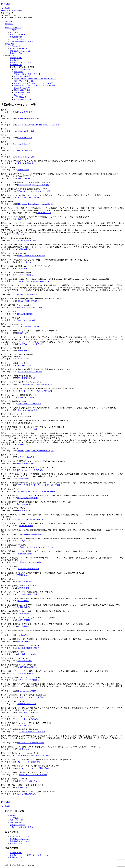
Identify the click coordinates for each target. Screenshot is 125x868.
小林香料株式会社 (25, 219)
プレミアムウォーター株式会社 (30, 344)
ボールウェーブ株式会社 (28, 719)
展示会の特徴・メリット (19, 46)
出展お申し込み (16, 53)
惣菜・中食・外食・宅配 (24, 81)
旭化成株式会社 (24, 614)
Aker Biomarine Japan (26, 397)
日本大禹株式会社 (25, 582)
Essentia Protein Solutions (27, 295)
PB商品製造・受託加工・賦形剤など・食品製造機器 (35, 86)
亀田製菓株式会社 (25, 641)
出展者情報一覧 (16, 65)
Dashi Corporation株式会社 (28, 691)
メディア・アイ (24, 541)
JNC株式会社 (23, 268)
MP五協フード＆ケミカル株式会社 (32, 256)
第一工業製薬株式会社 (27, 378)
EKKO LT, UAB (24, 359)
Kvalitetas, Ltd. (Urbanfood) (28, 241)
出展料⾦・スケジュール (19, 49)
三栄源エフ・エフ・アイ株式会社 (31, 697)
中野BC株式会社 (25, 350)
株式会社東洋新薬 (25, 661)
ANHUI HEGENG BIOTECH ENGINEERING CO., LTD (39, 125)
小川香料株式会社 (25, 607)
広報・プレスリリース (19, 35)
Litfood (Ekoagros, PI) (26, 157)
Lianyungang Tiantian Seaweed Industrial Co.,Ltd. (36, 204)
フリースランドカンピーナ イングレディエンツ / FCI (39, 485)
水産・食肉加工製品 (22, 76)
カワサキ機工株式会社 (27, 794)
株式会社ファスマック (27, 262)
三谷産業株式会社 (25, 620)
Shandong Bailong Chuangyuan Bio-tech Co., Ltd (36, 451)
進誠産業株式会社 (25, 554)
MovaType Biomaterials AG (28, 320)
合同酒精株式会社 (25, 249)
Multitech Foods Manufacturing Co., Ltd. (32, 519)
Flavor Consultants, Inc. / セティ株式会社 (33, 185)
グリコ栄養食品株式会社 (27, 594)
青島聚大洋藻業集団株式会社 (29, 327)
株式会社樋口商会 (25, 178)
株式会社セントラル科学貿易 (29, 562)
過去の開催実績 (16, 37)
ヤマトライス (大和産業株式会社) (31, 743)
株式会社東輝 (23, 626)
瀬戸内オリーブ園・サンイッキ (30, 781)
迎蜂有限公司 (24, 588)
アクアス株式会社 (44, 213)
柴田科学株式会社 (26, 526)
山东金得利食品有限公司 (28, 667)
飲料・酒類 (19, 72)
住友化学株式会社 (25, 504)
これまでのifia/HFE (17, 825)
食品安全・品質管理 (22, 88)
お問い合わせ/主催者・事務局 (21, 42)
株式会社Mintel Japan (26, 463)
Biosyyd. (21, 234)
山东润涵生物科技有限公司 (29, 118)
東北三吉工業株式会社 (26, 163)
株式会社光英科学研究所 (28, 498)
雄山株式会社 (23, 635)
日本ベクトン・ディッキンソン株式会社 (34, 191)
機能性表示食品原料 (22, 90)
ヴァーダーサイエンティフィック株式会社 (35, 391)
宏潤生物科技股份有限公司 (29, 648)
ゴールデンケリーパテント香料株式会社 (34, 768)
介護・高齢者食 (20, 97)
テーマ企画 (14, 32)
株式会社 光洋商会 (25, 314)
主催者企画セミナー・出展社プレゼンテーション (29, 855)
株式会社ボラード (25, 333)
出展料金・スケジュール (19, 839)
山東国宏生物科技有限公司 (28, 569)
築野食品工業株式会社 (27, 704)
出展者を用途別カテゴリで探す (22, 67)
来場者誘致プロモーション (20, 51)
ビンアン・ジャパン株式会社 (29, 198)
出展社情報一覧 (16, 857)
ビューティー (19, 95)
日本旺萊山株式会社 (26, 131)
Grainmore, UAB (24, 365)
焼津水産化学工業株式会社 (29, 712)
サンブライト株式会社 (27, 112)
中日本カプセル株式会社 (27, 410)
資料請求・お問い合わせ (12, 11)
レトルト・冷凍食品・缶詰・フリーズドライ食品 (33, 83)
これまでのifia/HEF (17, 39)
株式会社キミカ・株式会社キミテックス (39, 384)
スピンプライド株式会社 (28, 429)
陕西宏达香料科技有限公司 (29, 301)
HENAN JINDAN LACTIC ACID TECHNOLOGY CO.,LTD (40, 491)
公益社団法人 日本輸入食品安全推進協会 (34, 755)
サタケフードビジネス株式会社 (30, 372)
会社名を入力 (24, 749)
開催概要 (13, 30)
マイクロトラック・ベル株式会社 (32, 732)
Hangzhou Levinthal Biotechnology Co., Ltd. (34, 281)
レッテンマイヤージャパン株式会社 (32, 307)
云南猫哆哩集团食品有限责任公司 (31, 534)
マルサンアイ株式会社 (27, 673)
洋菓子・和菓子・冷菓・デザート (27, 74)
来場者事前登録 (16, 58)
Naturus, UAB (23, 444)
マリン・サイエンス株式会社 (30, 404)
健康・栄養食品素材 (22, 93)
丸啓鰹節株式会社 (25, 138)
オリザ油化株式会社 (26, 457)
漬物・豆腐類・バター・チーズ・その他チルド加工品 (35, 79)
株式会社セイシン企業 (27, 654)
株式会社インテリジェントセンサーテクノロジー (37, 547)
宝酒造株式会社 (24, 575)
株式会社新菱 (23, 601)
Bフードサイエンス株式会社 (29, 762)
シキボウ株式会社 (25, 150)
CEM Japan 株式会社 (26, 275)
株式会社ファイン (25, 511)
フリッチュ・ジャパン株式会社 (30, 470)
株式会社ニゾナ (24, 144)
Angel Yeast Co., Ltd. (25, 725)
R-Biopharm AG (24, 787)
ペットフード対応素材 (23, 99)
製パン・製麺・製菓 (22, 69)
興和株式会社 (24, 170)
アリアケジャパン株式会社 (29, 680)
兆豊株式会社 (24, 479)
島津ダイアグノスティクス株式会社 (33, 775)
